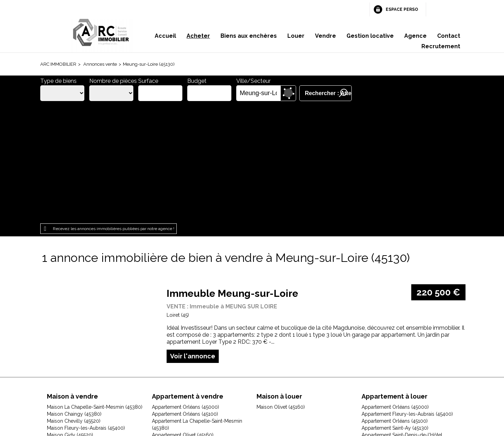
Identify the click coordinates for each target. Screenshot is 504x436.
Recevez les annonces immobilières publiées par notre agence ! (114, 111)
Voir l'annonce (193, 238)
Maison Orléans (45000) (74, 352)
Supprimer (276, 93)
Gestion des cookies (335, 392)
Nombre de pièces (113, 81)
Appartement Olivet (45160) (183, 317)
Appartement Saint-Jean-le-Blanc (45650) (408, 331)
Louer (296, 36)
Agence (415, 36)
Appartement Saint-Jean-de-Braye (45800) (200, 324)
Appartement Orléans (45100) (185, 296)
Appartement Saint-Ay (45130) (395, 310)
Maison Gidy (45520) (70, 317)
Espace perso (402, 9)
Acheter (198, 36)
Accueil (165, 36)
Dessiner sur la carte (288, 93)
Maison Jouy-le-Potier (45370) (81, 338)
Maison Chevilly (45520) (74, 303)
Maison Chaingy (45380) (74, 296)
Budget (197, 81)
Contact (449, 36)
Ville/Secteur (253, 81)
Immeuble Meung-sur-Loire (232, 176)
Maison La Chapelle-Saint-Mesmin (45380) (95, 289)
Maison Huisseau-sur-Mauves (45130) (89, 324)
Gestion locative (370, 36)
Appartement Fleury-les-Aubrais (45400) (407, 296)
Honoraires (205, 392)
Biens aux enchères (249, 36)
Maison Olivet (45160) (71, 345)
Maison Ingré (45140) (70, 331)
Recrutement (441, 46)
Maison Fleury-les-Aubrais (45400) (86, 310)
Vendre (325, 36)
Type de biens (58, 81)
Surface (148, 81)
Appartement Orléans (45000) (185, 289)
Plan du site (242, 392)
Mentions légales (161, 392)
